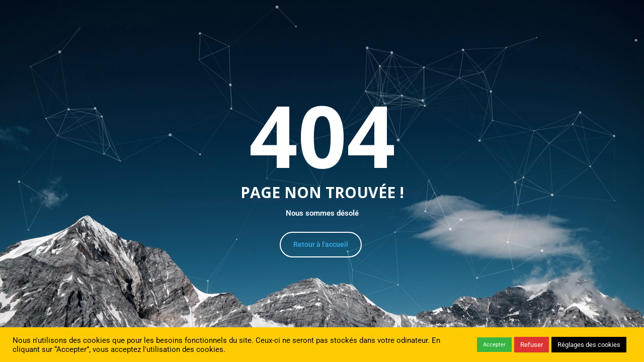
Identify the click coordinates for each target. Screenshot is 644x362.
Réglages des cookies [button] (589, 345)
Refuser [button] (532, 345)
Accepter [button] (494, 345)
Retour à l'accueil (321, 244)
